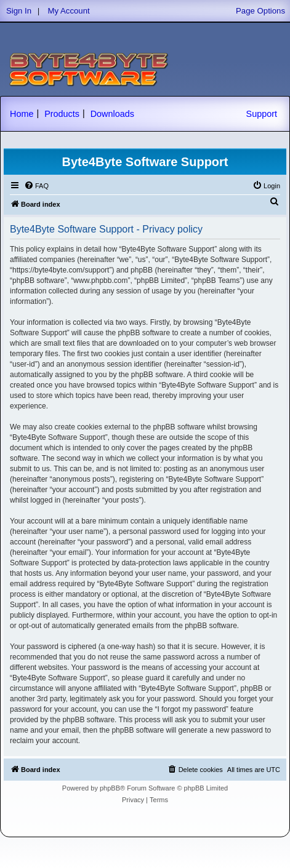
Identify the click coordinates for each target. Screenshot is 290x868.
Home (22, 114)
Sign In (19, 11)
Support (262, 114)
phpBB (110, 788)
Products (62, 114)
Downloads (112, 114)
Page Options (260, 11)
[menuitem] (36, 186)
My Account (69, 11)
